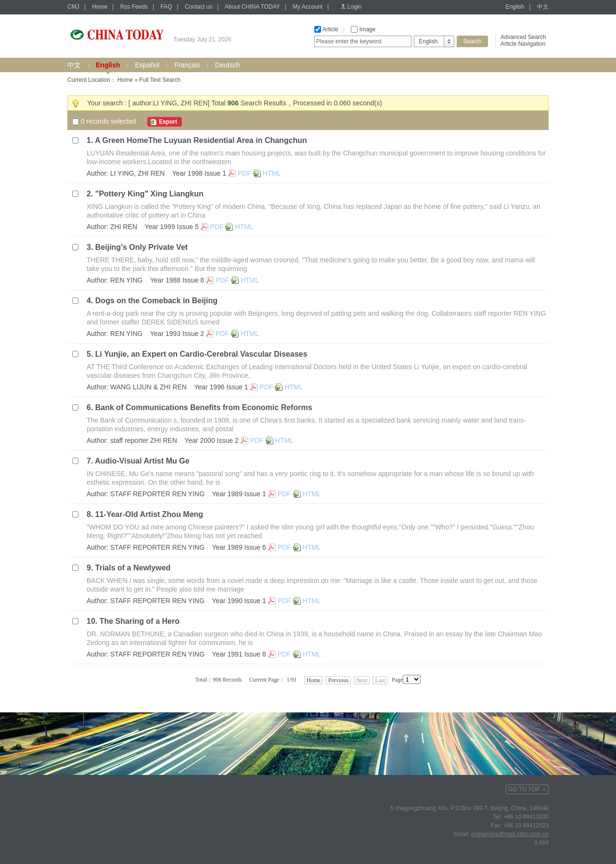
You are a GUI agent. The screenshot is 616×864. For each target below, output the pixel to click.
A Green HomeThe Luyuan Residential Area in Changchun (201, 140)
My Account (308, 7)
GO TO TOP (524, 789)
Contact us (199, 7)
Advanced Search (523, 37)
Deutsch (227, 65)
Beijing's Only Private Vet (141, 247)
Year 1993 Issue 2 (177, 334)
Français (187, 65)
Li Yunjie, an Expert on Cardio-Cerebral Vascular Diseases (201, 354)
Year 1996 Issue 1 (221, 387)
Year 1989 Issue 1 (239, 494)
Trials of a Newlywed (133, 568)
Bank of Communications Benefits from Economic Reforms (204, 407)
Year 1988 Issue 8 (177, 280)
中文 (543, 7)
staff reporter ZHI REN (144, 440)
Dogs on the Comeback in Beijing (156, 301)
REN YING (126, 280)
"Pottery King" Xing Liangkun (149, 194)
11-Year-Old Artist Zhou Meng (149, 514)
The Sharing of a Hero (140, 621)
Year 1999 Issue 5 (171, 227)
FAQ (166, 7)
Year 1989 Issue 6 (239, 547)
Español (148, 65)
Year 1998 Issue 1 (199, 173)
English (515, 7)
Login (354, 7)
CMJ (73, 7)
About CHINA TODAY (252, 7)
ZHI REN (124, 227)
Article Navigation (523, 44)
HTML (272, 173)
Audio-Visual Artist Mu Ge (142, 461)
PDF (244, 173)
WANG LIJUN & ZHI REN (148, 387)
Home (100, 7)
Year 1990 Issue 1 (239, 601)
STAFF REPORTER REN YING (157, 494)
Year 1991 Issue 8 (239, 654)
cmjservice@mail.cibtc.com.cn (510, 834)
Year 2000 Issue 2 (211, 440)
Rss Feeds (134, 7)
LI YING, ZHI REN (137, 173)
